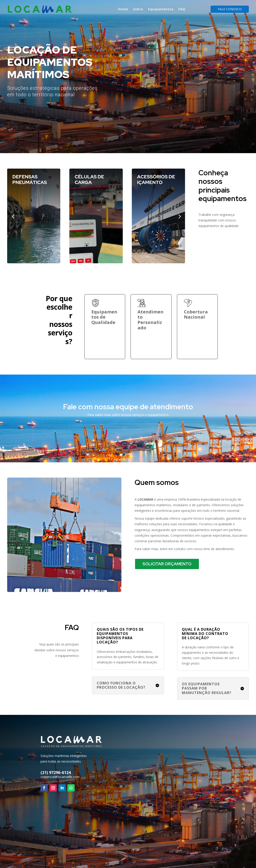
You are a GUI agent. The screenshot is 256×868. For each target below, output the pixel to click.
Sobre (138, 9)
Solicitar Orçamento (167, 564)
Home (123, 9)
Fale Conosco (230, 9)
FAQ (182, 9)
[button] (179, 216)
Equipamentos (161, 9)
